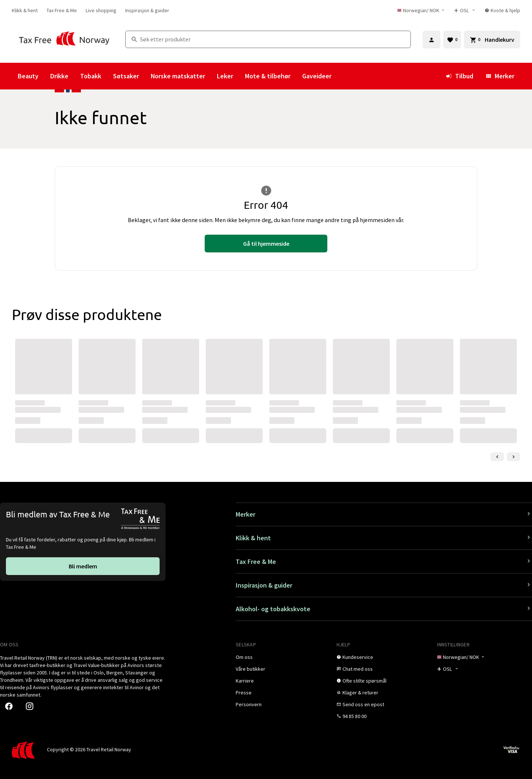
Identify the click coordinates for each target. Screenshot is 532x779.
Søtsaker (126, 76)
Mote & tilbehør (268, 76)
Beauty (28, 76)
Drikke (59, 76)
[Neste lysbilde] (514, 457)
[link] (25, 10)
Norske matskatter (178, 76)
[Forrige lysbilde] (497, 457)
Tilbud (459, 76)
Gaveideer (317, 76)
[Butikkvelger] (465, 10)
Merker (500, 76)
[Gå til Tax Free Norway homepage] (64, 39)
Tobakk (91, 76)
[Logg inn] (432, 40)
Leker (225, 76)
